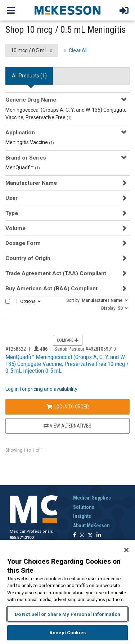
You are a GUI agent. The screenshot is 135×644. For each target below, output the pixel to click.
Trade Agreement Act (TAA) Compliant (56, 273)
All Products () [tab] (29, 76)
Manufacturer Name (31, 183)
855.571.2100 (22, 538)
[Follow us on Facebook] (75, 535)
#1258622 (16, 349)
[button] (97, 300)
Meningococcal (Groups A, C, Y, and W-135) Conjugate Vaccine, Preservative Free (66, 114)
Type (12, 213)
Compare (68, 340)
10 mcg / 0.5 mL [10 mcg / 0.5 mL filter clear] (29, 50)
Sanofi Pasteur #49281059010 (85, 349)
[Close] (126, 550)
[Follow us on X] (90, 535)
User (12, 198)
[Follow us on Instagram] (82, 535)
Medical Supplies (92, 498)
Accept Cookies (67, 633)
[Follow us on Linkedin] (99, 535)
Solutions (84, 507)
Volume (15, 228)
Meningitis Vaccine (30, 142)
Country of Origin (28, 258)
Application (20, 133)
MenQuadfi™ (23, 167)
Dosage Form (23, 243)
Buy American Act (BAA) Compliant (51, 289)
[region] (67, 592)
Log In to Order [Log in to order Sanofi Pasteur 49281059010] (68, 407)
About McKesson (91, 526)
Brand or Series (26, 158)
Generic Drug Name (31, 100)
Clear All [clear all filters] (78, 50)
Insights (82, 516)
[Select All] (8, 301)
